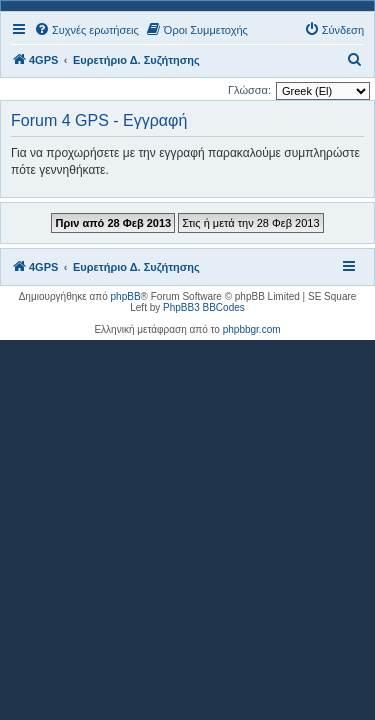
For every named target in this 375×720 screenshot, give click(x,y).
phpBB (126, 296)
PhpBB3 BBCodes (204, 307)
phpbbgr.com (252, 329)
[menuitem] (86, 30)
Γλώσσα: (249, 90)
